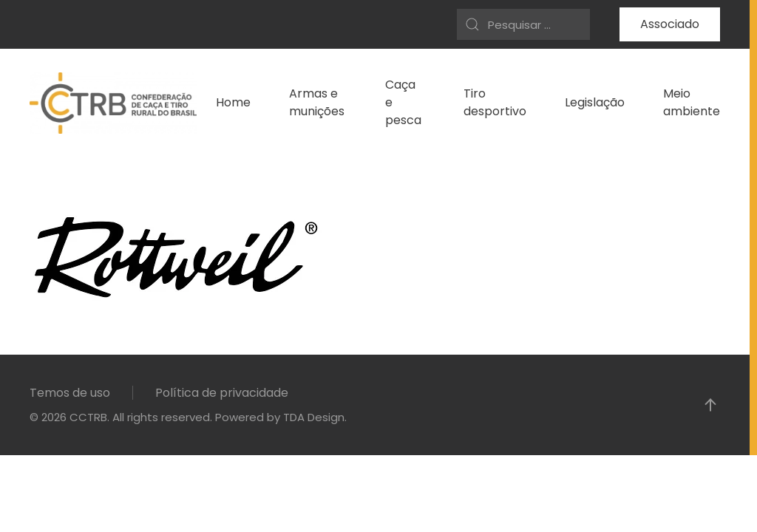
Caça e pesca (403, 102)
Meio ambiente (692, 102)
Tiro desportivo (495, 102)
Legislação (595, 102)
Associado (670, 24)
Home (233, 102)
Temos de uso (70, 393)
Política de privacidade (222, 393)
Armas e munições (317, 102)
